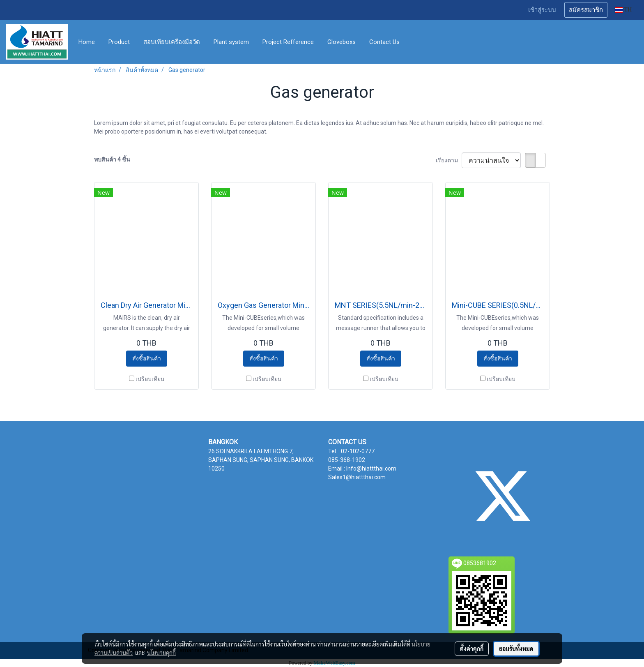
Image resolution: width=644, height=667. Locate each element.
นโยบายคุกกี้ (161, 653)
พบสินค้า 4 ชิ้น (112, 159)
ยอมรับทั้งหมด (516, 649)
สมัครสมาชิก (586, 10)
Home (87, 42)
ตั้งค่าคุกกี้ (472, 649)
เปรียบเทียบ (150, 379)
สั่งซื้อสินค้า (147, 358)
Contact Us (384, 42)
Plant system (231, 42)
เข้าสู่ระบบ (542, 10)
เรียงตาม (449, 160)
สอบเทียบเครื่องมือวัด (172, 42)
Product (119, 42)
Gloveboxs (342, 42)
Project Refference (288, 42)
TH (623, 10)
